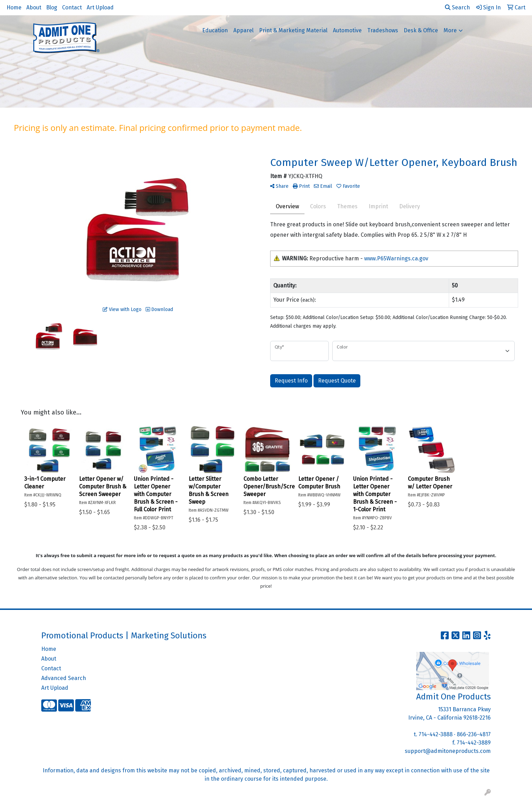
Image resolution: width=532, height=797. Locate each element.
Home (14, 7)
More (450, 30)
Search (457, 7)
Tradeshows (383, 30)
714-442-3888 (436, 734)
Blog (52, 7)
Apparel (243, 30)
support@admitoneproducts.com (448, 751)
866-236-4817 (474, 734)
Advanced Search (64, 678)
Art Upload (100, 7)
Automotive (347, 30)
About (34, 7)
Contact (72, 7)
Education (215, 30)
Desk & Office (421, 30)
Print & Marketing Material (293, 30)
